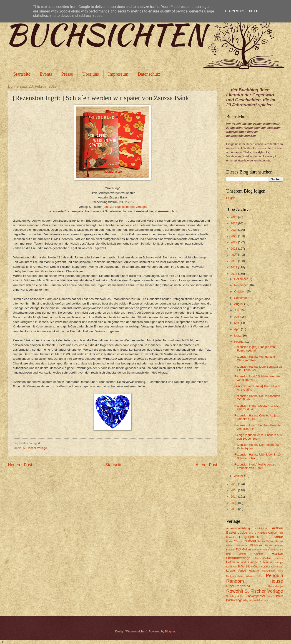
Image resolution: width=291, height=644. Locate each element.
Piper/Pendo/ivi (238, 586)
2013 (234, 503)
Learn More (235, 11)
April (237, 329)
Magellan (254, 571)
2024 (234, 230)
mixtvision (250, 576)
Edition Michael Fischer (270, 541)
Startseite (22, 74)
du (241, 541)
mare (280, 571)
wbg (246, 600)
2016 (234, 484)
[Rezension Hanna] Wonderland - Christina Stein (255, 358)
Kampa (279, 562)
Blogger (170, 631)
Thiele (269, 596)
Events (46, 74)
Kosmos (266, 567)
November (241, 285)
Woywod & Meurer (259, 600)
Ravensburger (276, 586)
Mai (237, 323)
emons (279, 545)
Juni (237, 317)
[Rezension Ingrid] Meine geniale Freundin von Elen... (255, 466)
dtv (236, 541)
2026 (234, 217)
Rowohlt (235, 591)
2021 (234, 249)
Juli (237, 310)
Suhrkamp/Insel (255, 596)
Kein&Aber (232, 567)
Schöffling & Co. (235, 596)
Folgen (231, 198)
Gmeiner (257, 550)
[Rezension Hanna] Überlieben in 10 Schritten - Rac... (257, 456)
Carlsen (273, 533)
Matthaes (231, 576)
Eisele (268, 545)
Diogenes (247, 537)
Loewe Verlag (236, 571)
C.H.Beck (261, 533)
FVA (238, 549)
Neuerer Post (20, 465)
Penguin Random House (255, 578)
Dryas (229, 541)
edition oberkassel (237, 546)
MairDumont (269, 571)
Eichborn (256, 545)
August (239, 304)
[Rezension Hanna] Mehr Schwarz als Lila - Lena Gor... (258, 368)
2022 (234, 242)
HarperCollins (263, 558)
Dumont (250, 541)
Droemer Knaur (270, 537)
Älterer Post (206, 465)
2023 (234, 236)
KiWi (242, 566)
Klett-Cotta (253, 566)
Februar (240, 342)
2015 (234, 490)
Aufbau (277, 528)
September (242, 298)
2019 (234, 261)
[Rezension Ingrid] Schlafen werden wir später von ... (257, 378)
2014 (234, 497)
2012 (234, 509)
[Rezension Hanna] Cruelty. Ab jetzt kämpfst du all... (256, 417)
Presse (67, 74)
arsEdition (261, 528)
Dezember (241, 279)
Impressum (118, 74)
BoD (251, 533)
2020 (234, 255)
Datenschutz (149, 74)
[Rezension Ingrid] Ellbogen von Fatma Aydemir (254, 349)
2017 (234, 274)
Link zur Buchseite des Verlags (125, 207)
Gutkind (259, 554)
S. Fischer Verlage (35, 448)
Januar (239, 476)
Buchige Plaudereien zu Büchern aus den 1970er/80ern (258, 437)
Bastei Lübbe (237, 532)
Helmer (279, 558)
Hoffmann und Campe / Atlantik (249, 562)
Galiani (247, 549)
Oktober (240, 291)
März (238, 336)
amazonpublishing (238, 528)
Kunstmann (277, 567)
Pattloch (261, 576)
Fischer (231, 550)
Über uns (91, 74)
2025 (234, 223)
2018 (234, 267)
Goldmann (270, 550)
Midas (240, 576)
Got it (254, 11)
